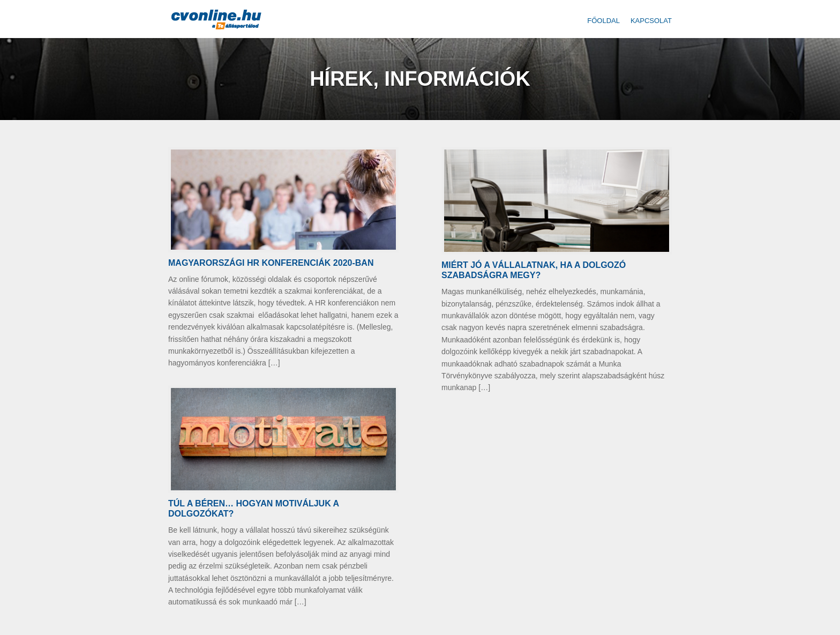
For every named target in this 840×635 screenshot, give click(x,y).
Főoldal (603, 21)
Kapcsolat (651, 21)
